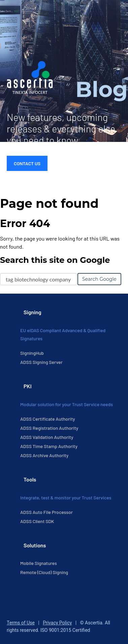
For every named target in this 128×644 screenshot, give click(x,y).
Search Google (99, 279)
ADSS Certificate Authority (48, 419)
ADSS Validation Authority (47, 437)
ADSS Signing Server (41, 362)
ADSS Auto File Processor (46, 512)
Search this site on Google (55, 260)
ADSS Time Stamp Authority (49, 446)
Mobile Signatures (39, 563)
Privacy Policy (57, 623)
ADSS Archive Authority (44, 455)
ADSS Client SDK (37, 521)
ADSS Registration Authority (49, 428)
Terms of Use (21, 623)
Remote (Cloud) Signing (44, 572)
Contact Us (27, 163)
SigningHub (32, 353)
